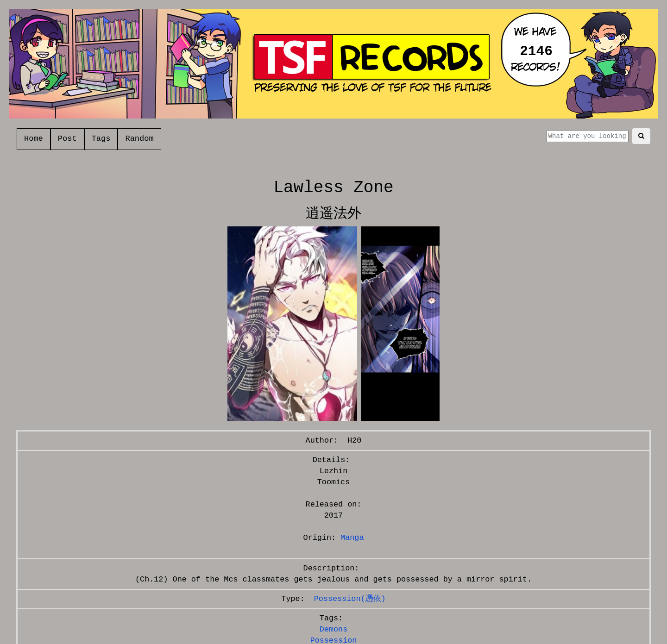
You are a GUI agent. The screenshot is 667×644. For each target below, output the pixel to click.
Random (139, 139)
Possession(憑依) (350, 599)
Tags (101, 139)
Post (67, 139)
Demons (333, 629)
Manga (352, 538)
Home (34, 139)
